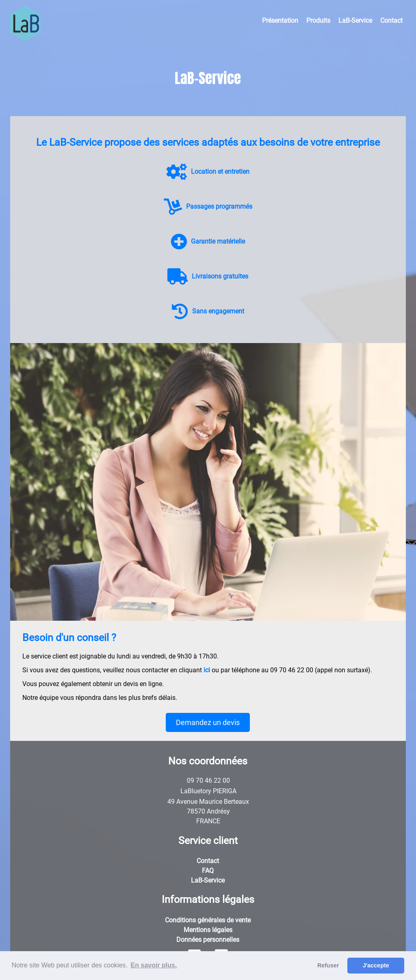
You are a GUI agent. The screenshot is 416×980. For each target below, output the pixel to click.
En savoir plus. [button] (154, 965)
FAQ (208, 871)
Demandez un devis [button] (208, 722)
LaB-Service (355, 21)
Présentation (280, 21)
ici (207, 670)
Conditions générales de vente (208, 920)
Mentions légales (208, 930)
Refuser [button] (328, 965)
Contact (391, 21)
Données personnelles (208, 940)
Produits (318, 21)
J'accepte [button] (376, 965)
